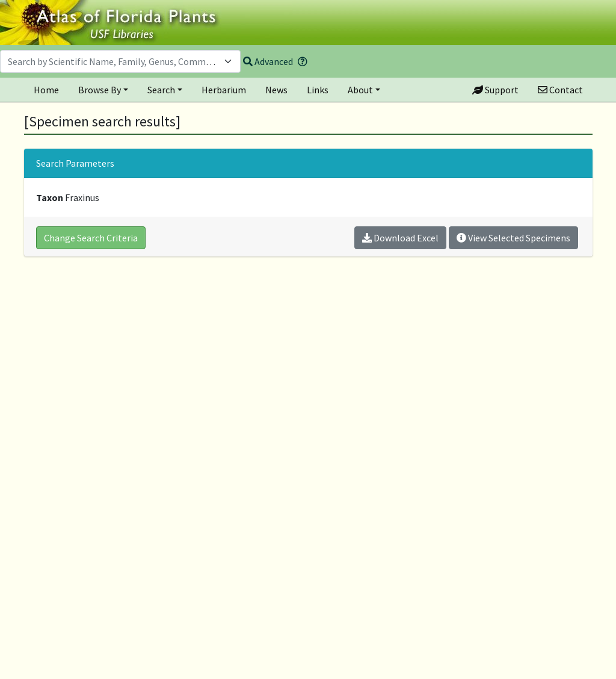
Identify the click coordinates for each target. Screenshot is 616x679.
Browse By (100, 90)
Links (318, 90)
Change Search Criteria (91, 238)
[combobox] (120, 61)
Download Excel (400, 238)
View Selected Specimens (513, 238)
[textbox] (113, 61)
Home (46, 90)
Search (161, 90)
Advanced (268, 61)
